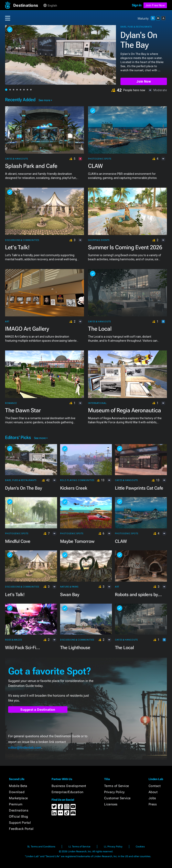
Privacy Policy (114, 792)
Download (17, 792)
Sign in (137, 5)
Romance (11, 403)
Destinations (19, 810)
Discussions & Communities (22, 240)
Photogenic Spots (100, 159)
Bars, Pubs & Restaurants (136, 27)
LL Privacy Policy (113, 847)
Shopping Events (99, 240)
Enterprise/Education (68, 792)
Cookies (140, 847)
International (97, 403)
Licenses (111, 804)
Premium (16, 804)
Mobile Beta (18, 786)
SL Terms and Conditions (41, 847)
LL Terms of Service (79, 847)
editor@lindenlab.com (25, 748)
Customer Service (117, 798)
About (153, 792)
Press (153, 804)
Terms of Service (117, 786)
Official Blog (19, 816)
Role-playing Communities (77, 480)
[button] (28, 5)
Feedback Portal (21, 829)
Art (7, 322)
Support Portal (20, 823)
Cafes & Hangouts (17, 159)
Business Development (69, 786)
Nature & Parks (69, 587)
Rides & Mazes (14, 640)
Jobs (152, 798)
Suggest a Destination (38, 710)
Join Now (144, 81)
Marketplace (18, 798)
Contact (155, 786)
